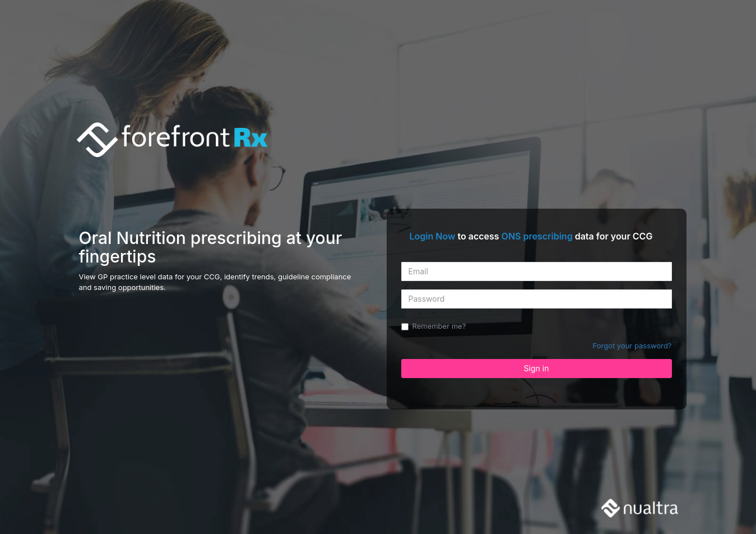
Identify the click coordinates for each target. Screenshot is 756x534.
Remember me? (434, 326)
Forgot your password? (632, 346)
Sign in (537, 368)
